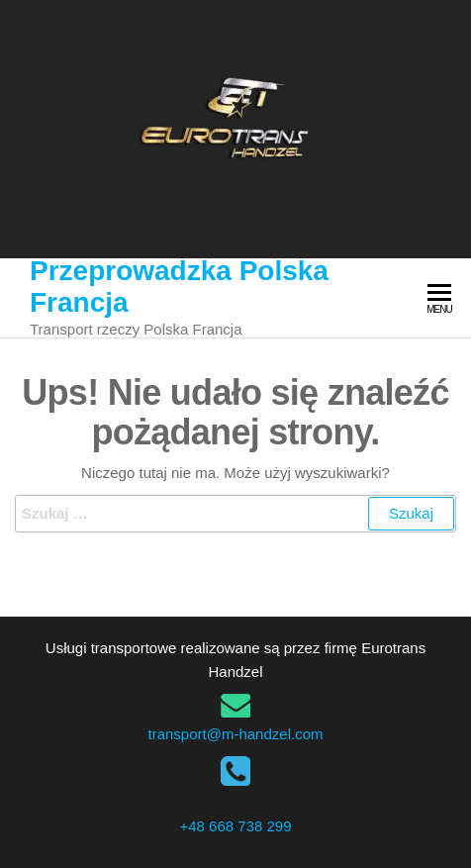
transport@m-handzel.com (236, 734)
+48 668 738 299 (235, 826)
